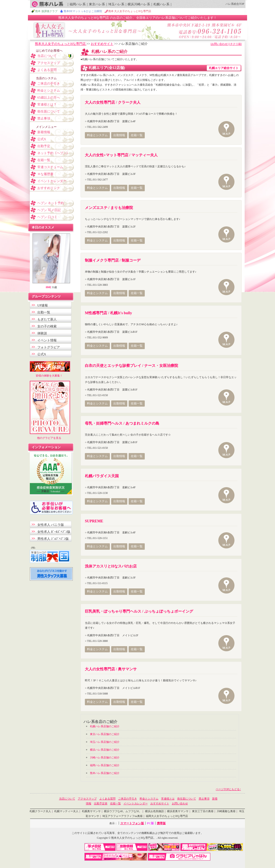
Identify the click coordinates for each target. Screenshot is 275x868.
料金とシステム (97, 135)
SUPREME (94, 521)
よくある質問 (47, 70)
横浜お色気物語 (154, 811)
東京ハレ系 (97, 4)
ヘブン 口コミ (47, 217)
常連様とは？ (47, 104)
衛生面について (49, 111)
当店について (47, 56)
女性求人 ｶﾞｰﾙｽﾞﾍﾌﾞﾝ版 (54, 532)
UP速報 (43, 305)
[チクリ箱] (235, 44)
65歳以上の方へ (49, 97)
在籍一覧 (137, 135)
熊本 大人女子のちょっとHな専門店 (130, 11)
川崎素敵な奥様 (226, 811)
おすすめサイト (102, 44)
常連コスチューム (50, 167)
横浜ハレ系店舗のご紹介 (105, 750)
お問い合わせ (180, 803)
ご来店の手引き (49, 84)
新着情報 (44, 132)
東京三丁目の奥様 (203, 811)
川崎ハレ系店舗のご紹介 (105, 757)
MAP (227, 130)
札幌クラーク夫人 (40, 811)
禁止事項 (44, 118)
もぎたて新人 (47, 319)
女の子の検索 (47, 326)
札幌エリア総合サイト (224, 68)
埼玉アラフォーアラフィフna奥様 (122, 816)
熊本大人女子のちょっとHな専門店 (61, 44)
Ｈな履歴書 (45, 174)
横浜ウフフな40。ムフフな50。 (123, 811)
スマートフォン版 (132, 823)
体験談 (42, 333)
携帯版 (161, 823)
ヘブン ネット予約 (51, 203)
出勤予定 (44, 146)
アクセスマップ (49, 63)
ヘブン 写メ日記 (49, 210)
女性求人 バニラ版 (51, 525)
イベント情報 (47, 340)
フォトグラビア (49, 347)
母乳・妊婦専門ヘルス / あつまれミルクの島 (122, 423)
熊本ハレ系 (48, 4)
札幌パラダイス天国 (102, 476)
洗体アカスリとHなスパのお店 (111, 566)
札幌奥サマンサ (91, 811)
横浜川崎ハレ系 (139, 4)
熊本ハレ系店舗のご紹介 (105, 773)
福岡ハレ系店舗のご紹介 (105, 765)
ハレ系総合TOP (235, 4)
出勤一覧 (44, 312)
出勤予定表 (101, 803)
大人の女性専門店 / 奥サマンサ (111, 669)
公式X (42, 139)
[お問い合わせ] (220, 44)
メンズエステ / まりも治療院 (109, 208)
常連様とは (168, 799)
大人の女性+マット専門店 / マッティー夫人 (121, 155)
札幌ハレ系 (161, 4)
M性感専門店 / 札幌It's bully (108, 313)
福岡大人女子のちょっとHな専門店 (167, 816)
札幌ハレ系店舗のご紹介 (105, 726)
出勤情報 (119, 135)
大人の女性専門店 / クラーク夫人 (113, 102)
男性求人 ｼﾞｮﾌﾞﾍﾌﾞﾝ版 (53, 539)
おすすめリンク (49, 188)
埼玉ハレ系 (116, 4)
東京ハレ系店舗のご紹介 (105, 734)
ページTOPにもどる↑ (228, 789)
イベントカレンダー (52, 181)
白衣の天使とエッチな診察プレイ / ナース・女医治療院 (131, 366)
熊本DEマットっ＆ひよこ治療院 (83, 11)
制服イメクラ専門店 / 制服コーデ (113, 260)
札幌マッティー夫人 (66, 811)
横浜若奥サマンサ (178, 811)
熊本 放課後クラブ (46, 11)
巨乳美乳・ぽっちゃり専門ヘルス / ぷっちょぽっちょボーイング (139, 611)
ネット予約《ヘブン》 (53, 153)
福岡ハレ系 (78, 4)
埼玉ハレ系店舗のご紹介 (105, 742)
